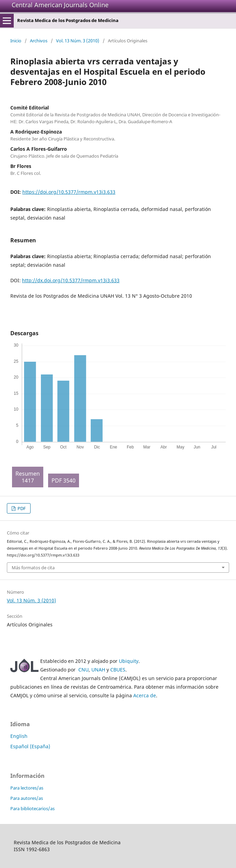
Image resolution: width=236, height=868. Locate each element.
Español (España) (30, 746)
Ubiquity (129, 661)
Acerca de (145, 695)
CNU (83, 670)
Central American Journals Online (60, 5)
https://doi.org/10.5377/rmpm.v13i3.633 (69, 192)
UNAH (98, 670)
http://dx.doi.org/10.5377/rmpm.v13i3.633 (71, 280)
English (19, 736)
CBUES (118, 670)
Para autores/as (27, 798)
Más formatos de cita (33, 568)
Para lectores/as (27, 788)
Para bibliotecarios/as (32, 808)
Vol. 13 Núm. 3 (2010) (78, 41)
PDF (21, 508)
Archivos (39, 41)
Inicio (16, 41)
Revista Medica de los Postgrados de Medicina (68, 20)
